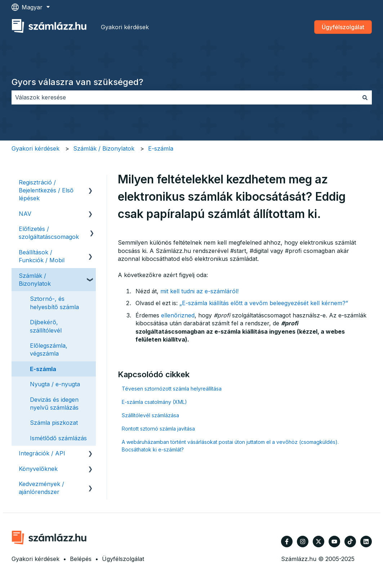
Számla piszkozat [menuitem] (54, 423)
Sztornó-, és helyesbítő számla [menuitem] (54, 303)
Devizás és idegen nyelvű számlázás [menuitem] (54, 404)
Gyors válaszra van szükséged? (77, 82)
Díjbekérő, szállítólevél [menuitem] (46, 326)
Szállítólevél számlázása (150, 415)
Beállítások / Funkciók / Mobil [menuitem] (42, 256)
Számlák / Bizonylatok (104, 148)
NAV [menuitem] (25, 214)
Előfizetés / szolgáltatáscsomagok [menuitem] (49, 233)
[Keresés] (365, 97)
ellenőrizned (178, 315)
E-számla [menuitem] (43, 369)
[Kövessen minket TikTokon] (350, 542)
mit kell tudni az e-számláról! (199, 291)
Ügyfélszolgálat (343, 27)
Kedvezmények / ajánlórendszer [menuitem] (41, 488)
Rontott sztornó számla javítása (158, 429)
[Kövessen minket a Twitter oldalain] (319, 542)
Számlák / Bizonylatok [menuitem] (35, 280)
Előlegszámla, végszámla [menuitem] (49, 349)
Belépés (81, 559)
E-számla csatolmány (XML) (154, 402)
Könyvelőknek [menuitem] (38, 469)
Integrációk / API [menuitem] (42, 453)
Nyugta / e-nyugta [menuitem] (55, 384)
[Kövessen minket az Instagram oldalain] (303, 542)
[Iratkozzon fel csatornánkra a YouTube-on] (334, 542)
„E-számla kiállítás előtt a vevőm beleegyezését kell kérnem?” (264, 303)
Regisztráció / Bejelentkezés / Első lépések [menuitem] (46, 190)
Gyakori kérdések (125, 27)
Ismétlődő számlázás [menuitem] (58, 438)
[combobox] (185, 97)
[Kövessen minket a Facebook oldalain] (287, 542)
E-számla (161, 148)
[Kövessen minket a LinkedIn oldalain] (366, 542)
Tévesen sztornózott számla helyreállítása (172, 389)
